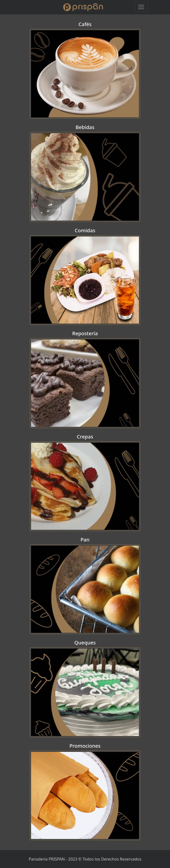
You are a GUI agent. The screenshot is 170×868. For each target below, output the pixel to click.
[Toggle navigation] (141, 7)
